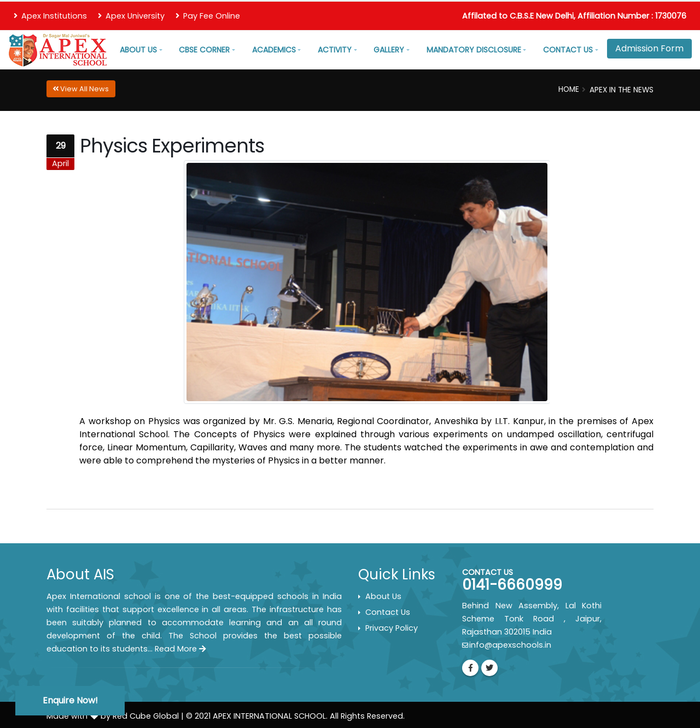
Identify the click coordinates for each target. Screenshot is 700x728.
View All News (81, 89)
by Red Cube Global (140, 716)
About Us (138, 50)
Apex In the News (622, 90)
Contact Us (568, 50)
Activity (335, 50)
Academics (274, 50)
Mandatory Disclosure (474, 50)
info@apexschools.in (510, 645)
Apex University (131, 16)
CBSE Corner (204, 50)
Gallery (389, 50)
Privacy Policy (392, 628)
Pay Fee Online (208, 16)
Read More (180, 649)
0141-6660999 (512, 585)
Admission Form (649, 48)
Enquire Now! (70, 700)
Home (569, 89)
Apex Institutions (50, 16)
